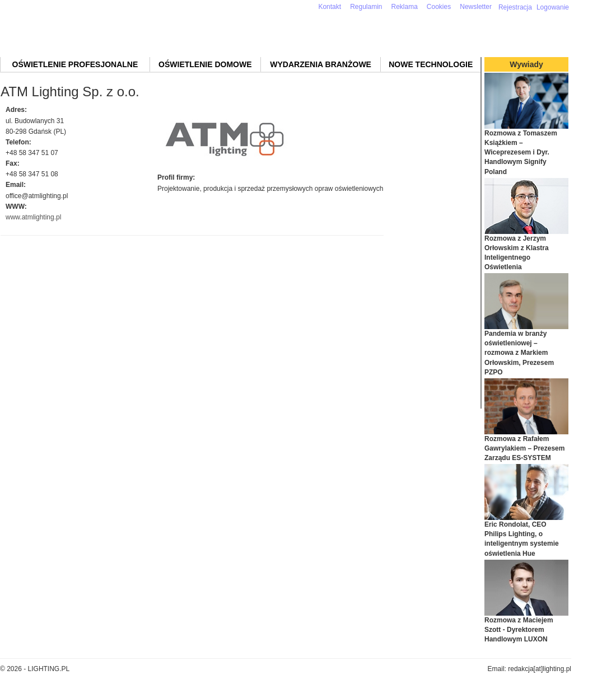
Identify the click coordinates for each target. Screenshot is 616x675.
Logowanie (553, 7)
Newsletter (476, 7)
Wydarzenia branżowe (321, 64)
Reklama (405, 7)
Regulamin (366, 7)
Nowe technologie (431, 64)
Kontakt (330, 7)
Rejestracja (515, 7)
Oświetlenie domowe (205, 64)
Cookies (439, 7)
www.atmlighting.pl (33, 217)
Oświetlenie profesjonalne (75, 64)
